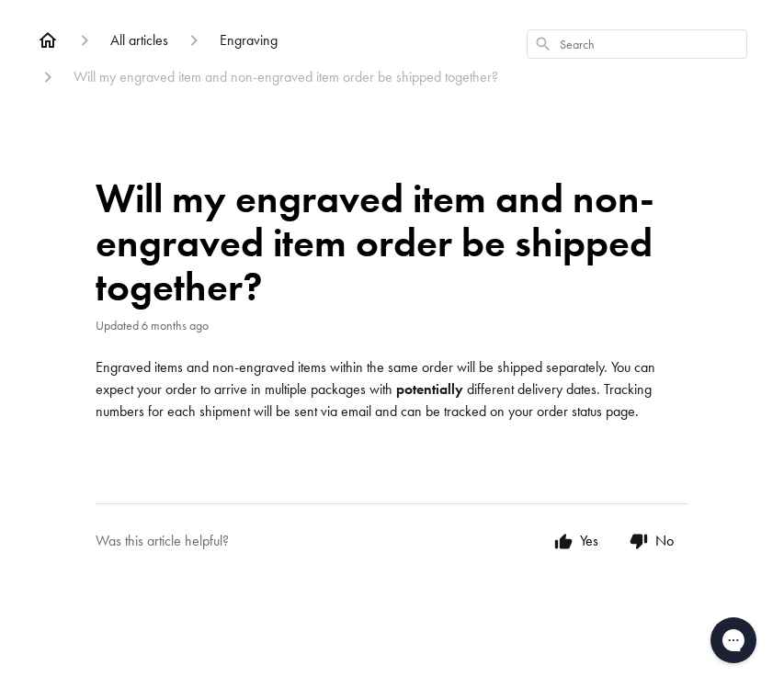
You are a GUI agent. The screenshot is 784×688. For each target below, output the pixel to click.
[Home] (48, 40)
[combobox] (637, 44)
